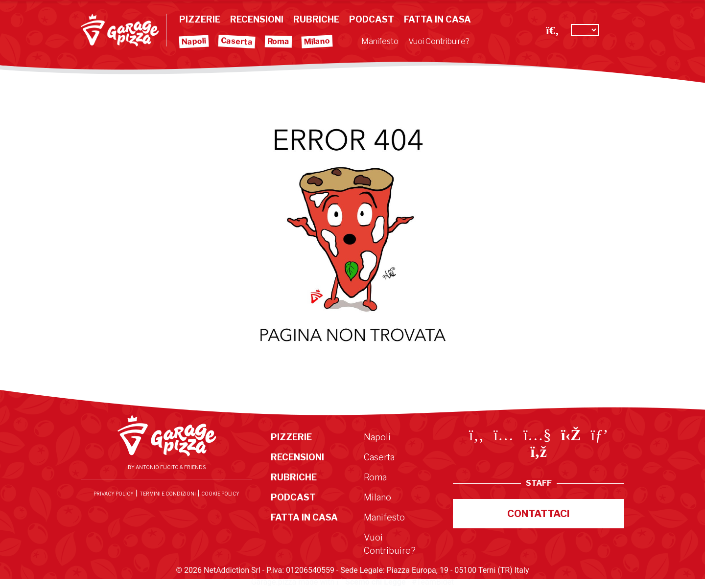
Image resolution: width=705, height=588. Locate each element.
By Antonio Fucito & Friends (167, 467)
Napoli (194, 42)
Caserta (237, 41)
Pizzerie (200, 19)
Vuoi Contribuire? (439, 41)
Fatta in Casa (437, 19)
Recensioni (257, 19)
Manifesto (380, 41)
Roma (278, 42)
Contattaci (539, 514)
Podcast (372, 19)
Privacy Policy (114, 494)
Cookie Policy (220, 494)
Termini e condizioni (168, 494)
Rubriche (316, 19)
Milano (317, 42)
